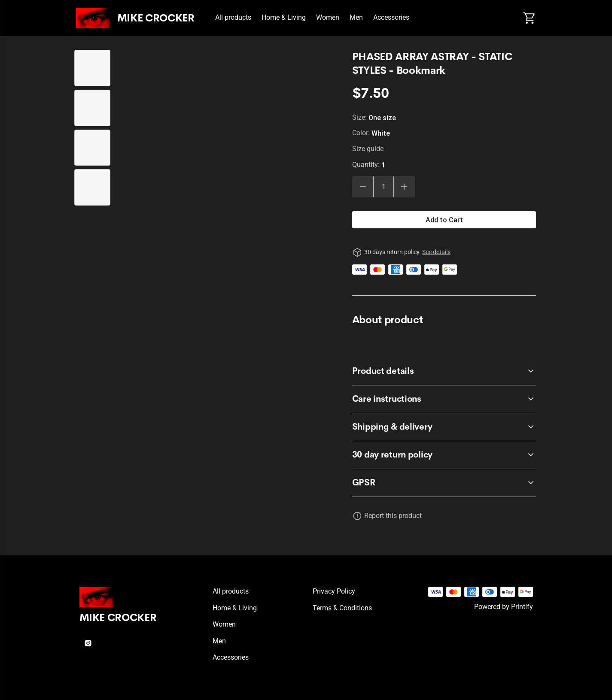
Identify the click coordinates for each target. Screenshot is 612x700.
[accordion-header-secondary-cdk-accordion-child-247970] (444, 483)
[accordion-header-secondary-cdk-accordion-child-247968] (444, 399)
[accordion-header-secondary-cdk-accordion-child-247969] (444, 427)
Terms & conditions (342, 608)
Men (356, 17)
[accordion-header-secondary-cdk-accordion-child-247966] (444, 455)
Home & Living (284, 17)
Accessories (391, 17)
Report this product (393, 516)
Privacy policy (334, 591)
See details (436, 252)
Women (328, 17)
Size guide (368, 149)
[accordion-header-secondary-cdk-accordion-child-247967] (444, 371)
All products (233, 17)
